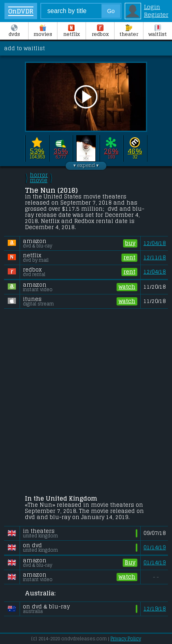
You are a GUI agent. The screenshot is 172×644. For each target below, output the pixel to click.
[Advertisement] (86, 403)
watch (127, 287)
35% (61, 151)
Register (156, 14)
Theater (129, 31)
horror (39, 178)
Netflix (72, 31)
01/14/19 (155, 547)
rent (129, 258)
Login (152, 7)
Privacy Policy (126, 639)
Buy (130, 563)
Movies (43, 31)
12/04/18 (155, 243)
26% (111, 151)
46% (135, 151)
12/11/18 (155, 257)
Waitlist (158, 31)
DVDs (14, 31)
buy (130, 243)
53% (37, 151)
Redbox (100, 31)
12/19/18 (155, 609)
